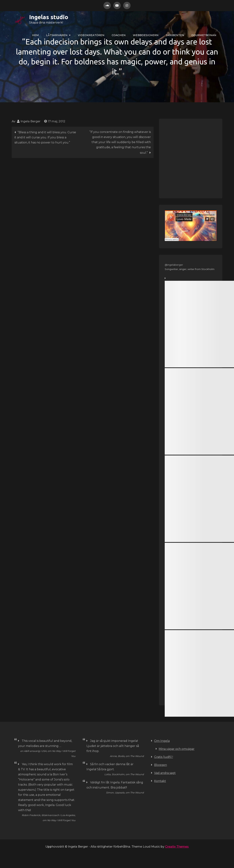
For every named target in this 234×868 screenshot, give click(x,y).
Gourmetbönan (204, 35)
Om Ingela (162, 741)
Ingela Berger (30, 121)
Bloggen (161, 765)
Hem (35, 35)
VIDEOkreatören (91, 35)
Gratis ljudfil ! (164, 757)
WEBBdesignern (146, 35)
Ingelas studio (37, 17)
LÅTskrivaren (57, 35)
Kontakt (160, 781)
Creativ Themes (177, 847)
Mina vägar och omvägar (177, 749)
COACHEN (119, 35)
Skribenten (175, 35)
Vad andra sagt (165, 773)
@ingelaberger (174, 265)
